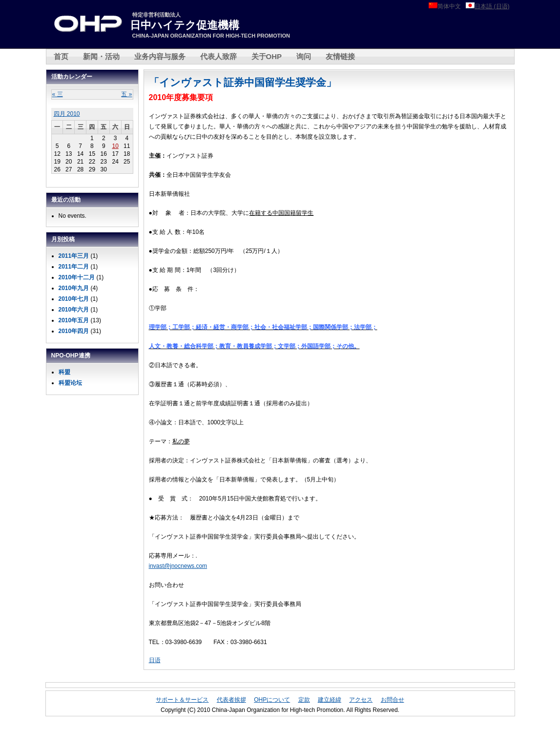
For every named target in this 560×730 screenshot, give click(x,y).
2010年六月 (74, 310)
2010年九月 (74, 288)
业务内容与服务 (160, 56)
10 (115, 146)
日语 (155, 660)
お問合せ (393, 700)
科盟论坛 (70, 383)
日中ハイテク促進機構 (185, 25)
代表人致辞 (218, 56)
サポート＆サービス (182, 700)
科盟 (64, 372)
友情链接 (340, 56)
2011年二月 (74, 267)
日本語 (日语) (492, 6)
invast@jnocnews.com (178, 566)
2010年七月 (74, 299)
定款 (304, 700)
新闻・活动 (101, 56)
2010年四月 (74, 331)
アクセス (361, 700)
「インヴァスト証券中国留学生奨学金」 (243, 82)
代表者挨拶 (231, 700)
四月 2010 (67, 114)
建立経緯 (330, 700)
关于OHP (267, 56)
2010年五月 (74, 320)
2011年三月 (74, 256)
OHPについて (272, 700)
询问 (304, 56)
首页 (61, 56)
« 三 (58, 94)
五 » (126, 94)
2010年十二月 (77, 277)
